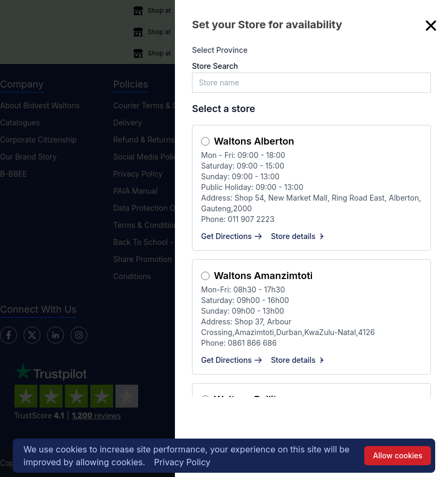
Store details (299, 236)
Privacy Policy (182, 462)
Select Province (220, 50)
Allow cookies (398, 455)
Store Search (215, 66)
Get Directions (232, 236)
